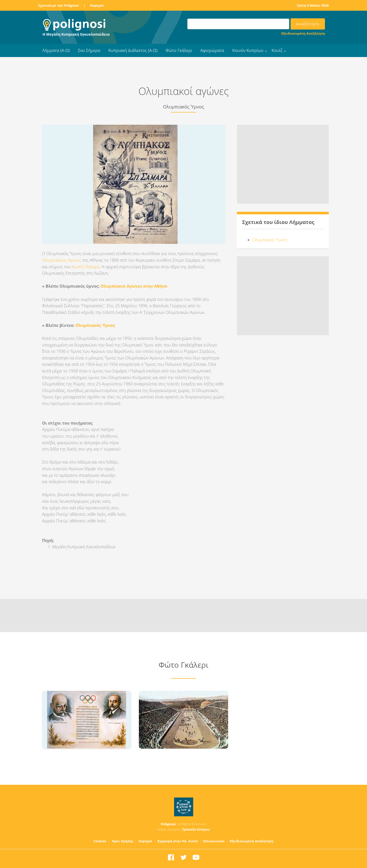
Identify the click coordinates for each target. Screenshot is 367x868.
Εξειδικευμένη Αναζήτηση (303, 33)
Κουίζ (277, 50)
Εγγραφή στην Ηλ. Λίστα (178, 841)
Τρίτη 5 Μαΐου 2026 (313, 5)
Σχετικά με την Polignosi (58, 5)
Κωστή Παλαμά (86, 267)
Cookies (100, 841)
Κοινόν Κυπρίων (248, 50)
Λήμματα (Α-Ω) (56, 50)
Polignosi (168, 824)
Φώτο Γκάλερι (179, 50)
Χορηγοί (97, 5)
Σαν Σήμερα (89, 50)
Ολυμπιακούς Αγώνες (62, 260)
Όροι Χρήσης (122, 841)
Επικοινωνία (214, 841)
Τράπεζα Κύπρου (196, 829)
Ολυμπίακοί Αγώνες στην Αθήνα (134, 286)
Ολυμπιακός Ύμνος (95, 325)
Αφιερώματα (212, 50)
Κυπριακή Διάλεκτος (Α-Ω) (133, 50)
